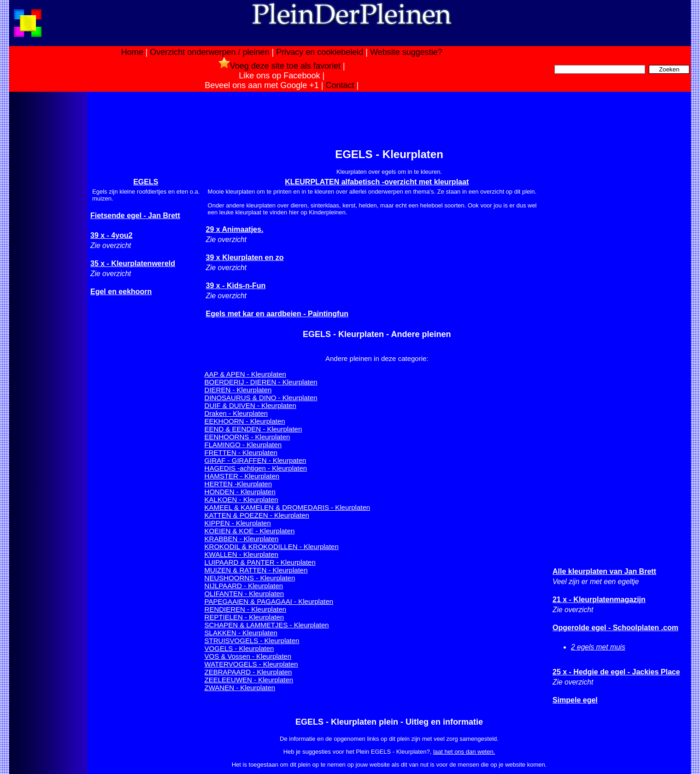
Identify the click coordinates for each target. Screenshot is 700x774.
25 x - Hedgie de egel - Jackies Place (616, 672)
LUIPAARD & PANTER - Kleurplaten (260, 562)
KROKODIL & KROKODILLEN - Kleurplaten (272, 547)
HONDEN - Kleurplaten (240, 492)
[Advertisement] (47, 239)
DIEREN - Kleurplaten (238, 390)
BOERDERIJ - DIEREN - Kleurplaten (261, 382)
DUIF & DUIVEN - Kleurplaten (250, 405)
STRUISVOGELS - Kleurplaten (252, 641)
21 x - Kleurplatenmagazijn (599, 600)
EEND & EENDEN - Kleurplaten (253, 429)
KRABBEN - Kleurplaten (242, 539)
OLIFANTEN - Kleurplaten (244, 594)
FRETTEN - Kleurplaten (241, 452)
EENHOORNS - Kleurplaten (247, 437)
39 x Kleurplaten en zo (245, 257)
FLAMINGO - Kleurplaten (243, 445)
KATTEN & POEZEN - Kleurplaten (257, 515)
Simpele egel (575, 700)
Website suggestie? (406, 52)
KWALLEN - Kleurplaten (241, 554)
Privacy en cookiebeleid (320, 52)
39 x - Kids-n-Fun (236, 286)
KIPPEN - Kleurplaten (238, 523)
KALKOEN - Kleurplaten (241, 499)
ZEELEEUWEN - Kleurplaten (249, 680)
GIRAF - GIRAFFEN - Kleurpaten (256, 460)
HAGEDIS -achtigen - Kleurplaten (256, 468)
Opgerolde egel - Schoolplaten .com (615, 628)
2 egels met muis (598, 647)
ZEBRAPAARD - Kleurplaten (248, 672)
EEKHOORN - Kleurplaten (245, 421)
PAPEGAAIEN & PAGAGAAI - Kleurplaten (269, 601)
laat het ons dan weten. (464, 752)
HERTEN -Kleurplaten (238, 484)
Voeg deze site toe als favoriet (279, 66)
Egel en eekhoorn (121, 292)
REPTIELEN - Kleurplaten (244, 617)
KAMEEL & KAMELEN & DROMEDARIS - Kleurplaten (288, 507)
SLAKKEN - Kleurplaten (241, 633)
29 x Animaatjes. (235, 229)
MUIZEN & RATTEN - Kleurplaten (256, 570)
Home (132, 52)
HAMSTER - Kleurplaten (242, 476)
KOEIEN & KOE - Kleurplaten (250, 531)
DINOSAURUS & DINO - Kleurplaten (261, 398)
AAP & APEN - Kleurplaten (245, 374)
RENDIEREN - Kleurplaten (246, 609)
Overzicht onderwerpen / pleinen (209, 52)
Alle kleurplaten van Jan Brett (604, 571)
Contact (340, 85)
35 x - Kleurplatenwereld (133, 263)
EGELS (146, 182)
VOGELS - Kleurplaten (239, 648)
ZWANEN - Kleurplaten (240, 688)
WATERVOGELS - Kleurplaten (251, 664)
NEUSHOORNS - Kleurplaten (250, 578)
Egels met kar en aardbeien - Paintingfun (277, 314)
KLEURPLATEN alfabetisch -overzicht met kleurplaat (377, 182)
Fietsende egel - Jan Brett (135, 216)
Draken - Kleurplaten (236, 413)
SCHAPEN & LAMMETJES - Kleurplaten (267, 625)
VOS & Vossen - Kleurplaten (248, 656)
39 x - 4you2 (112, 235)
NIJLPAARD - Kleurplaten (244, 586)
